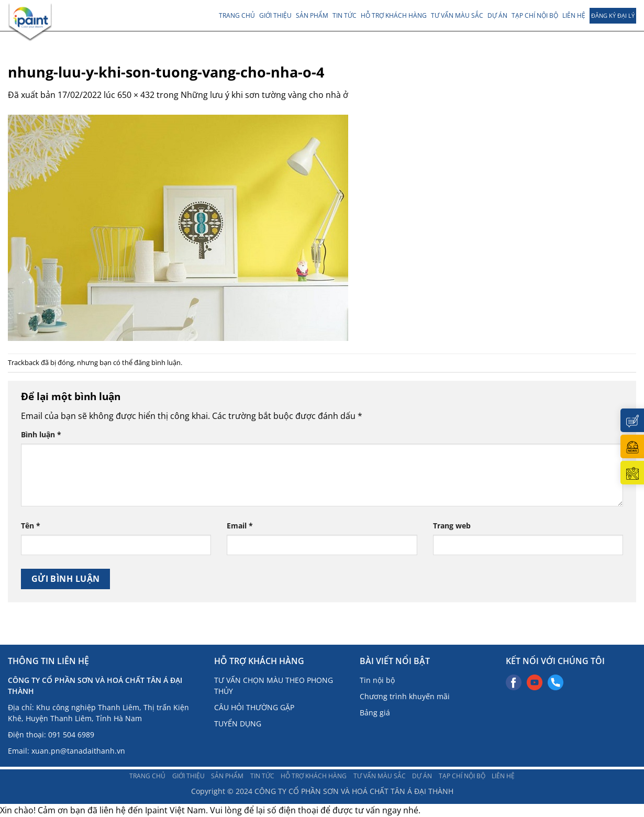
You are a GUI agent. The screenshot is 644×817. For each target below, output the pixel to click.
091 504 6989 (71, 735)
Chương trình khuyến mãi (405, 696)
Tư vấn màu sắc (457, 15)
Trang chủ (237, 15)
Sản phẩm (312, 15)
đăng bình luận (157, 362)
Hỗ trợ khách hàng (394, 15)
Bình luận (41, 434)
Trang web (452, 526)
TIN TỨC (345, 15)
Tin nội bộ (377, 680)
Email (240, 526)
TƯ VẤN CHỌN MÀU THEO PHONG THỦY (274, 686)
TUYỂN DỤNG (238, 724)
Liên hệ (574, 15)
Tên (31, 526)
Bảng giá (375, 713)
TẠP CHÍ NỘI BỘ (535, 15)
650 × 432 (136, 95)
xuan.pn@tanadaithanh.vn (78, 751)
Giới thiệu (275, 15)
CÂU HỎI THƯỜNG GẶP (254, 707)
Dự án (497, 15)
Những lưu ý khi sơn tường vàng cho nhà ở (264, 95)
